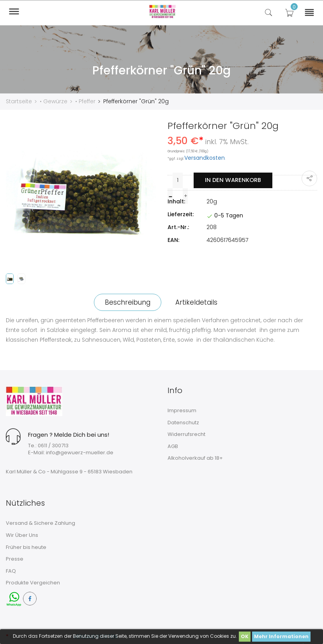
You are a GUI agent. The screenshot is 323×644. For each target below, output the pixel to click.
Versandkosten (205, 157)
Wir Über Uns (22, 535)
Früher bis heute (26, 547)
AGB (173, 446)
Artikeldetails (198, 302)
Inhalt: (176, 201)
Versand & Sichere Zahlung (41, 523)
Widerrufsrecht (186, 434)
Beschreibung (126, 302)
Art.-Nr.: (178, 227)
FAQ (11, 571)
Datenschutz (183, 422)
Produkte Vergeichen (33, 582)
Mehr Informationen (281, 636)
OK (245, 636)
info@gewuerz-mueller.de (80, 452)
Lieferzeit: (181, 214)
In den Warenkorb (232, 180)
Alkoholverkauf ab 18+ (195, 458)
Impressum (182, 410)
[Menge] (177, 180)
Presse (15, 558)
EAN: (173, 240)
